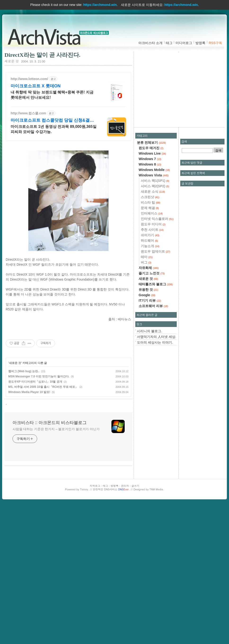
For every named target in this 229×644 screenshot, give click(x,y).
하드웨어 (149, 241)
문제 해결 (150, 208)
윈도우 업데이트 (155, 251)
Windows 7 (150, 159)
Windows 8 (150, 164)
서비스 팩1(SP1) (155, 181)
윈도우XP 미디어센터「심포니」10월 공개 (35, 382)
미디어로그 (184, 43)
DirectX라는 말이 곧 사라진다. (42, 55)
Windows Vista (154, 175)
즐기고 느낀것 (152, 273)
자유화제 (149, 268)
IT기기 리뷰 (150, 300)
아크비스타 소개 (150, 43)
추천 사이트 (152, 230)
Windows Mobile (154, 170)
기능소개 (150, 246)
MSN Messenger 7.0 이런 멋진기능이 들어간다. (39, 376)
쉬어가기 (150, 235)
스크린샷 (150, 197)
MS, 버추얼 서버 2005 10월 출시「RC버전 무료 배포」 (43, 387)
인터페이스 (152, 213)
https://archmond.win (100, 5)
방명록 (200, 43)
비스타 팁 (150, 202)
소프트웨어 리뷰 (153, 306)
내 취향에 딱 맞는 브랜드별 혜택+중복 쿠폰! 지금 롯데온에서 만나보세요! (52, 95)
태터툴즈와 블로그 (156, 284)
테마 (147, 257)
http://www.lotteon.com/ (29, 79)
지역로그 (95, 486)
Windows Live (152, 153)
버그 (146, 262)
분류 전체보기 (151, 143)
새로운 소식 (153, 192)
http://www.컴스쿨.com (28, 113)
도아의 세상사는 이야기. (155, 342)
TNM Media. (157, 489)
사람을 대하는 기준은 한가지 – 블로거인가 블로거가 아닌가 (56, 429)
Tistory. (84, 489)
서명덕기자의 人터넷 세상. (157, 337)
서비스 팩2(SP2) (155, 186)
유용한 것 (148, 290)
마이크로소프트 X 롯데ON (36, 86)
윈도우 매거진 (151, 148)
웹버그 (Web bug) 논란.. (24, 371)
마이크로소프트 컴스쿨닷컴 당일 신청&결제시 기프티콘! (52, 121)
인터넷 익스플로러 (157, 219)
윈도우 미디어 (153, 224)
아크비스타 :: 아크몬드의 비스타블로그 (46, 36)
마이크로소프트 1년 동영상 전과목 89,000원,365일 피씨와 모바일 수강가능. (54, 129)
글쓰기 (135, 486)
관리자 (125, 486)
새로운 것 (12, 61)
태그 (169, 43)
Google (147, 295)
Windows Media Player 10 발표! (29, 392)
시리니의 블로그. (150, 331)
